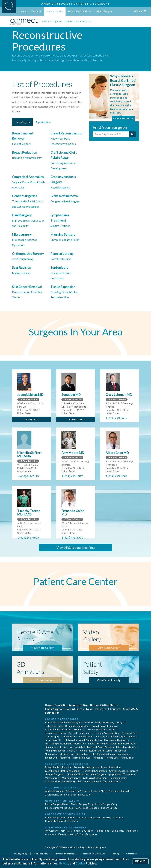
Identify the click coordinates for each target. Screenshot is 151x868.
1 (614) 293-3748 (116, 476)
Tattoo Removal (81, 758)
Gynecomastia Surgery (117, 740)
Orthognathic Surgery (95, 778)
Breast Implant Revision (58, 729)
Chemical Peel (130, 733)
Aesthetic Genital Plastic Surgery (63, 722)
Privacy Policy (21, 854)
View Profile (31, 419)
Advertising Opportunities (60, 817)
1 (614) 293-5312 (72, 476)
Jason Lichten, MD (30, 395)
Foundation (52, 713)
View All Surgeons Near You (76, 548)
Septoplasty (69, 781)
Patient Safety (75, 709)
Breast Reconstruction (86, 767)
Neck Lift (72, 751)
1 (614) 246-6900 (28, 537)
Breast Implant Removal (105, 726)
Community (118, 831)
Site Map (116, 854)
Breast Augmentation (77, 726)
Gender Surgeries (55, 774)
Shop (77, 831)
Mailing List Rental (113, 817)
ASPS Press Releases (87, 808)
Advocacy (50, 834)
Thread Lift (111, 758)
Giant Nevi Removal (78, 774)
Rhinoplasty (83, 754)
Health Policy (76, 834)
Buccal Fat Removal (56, 733)
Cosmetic (37, 11)
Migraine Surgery (71, 778)
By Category (22, 122)
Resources (91, 834)
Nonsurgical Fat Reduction (60, 754)
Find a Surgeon (105, 11)
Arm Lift (89, 722)
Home (24, 11)
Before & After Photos (80, 11)
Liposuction (51, 747)
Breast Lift (79, 729)
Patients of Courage (108, 709)
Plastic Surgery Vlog (106, 804)
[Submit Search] (132, 134)
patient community (78, 21)
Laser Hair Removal (99, 743)
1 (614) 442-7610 (28, 476)
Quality (62, 834)
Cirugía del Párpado (119, 791)
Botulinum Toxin (54, 726)
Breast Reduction (97, 729)
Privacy (64, 863)
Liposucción (85, 795)
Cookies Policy (41, 854)
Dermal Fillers (87, 736)
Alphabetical (43, 122)
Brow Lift (114, 729)
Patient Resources (123, 118)
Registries (132, 831)
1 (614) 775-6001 (72, 537)
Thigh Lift (98, 758)
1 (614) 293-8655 (116, 418)
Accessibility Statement (94, 854)
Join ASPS (66, 831)
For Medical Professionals (66, 827)
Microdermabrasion (127, 747)
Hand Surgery (98, 774)
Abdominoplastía (54, 791)
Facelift (133, 736)
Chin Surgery (52, 736)
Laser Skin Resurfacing (124, 743)
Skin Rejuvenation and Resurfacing (111, 754)
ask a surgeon (52, 21)
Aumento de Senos (76, 791)
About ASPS (130, 709)
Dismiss (140, 861)
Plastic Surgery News (57, 804)
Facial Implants (53, 740)
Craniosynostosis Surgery (123, 771)
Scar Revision (52, 781)
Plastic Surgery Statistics (59, 808)
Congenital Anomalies (95, 771)
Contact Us (131, 854)
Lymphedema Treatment (122, 774)
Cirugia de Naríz (98, 791)
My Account (52, 831)
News (90, 709)
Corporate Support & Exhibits (61, 821)
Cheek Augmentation (108, 733)
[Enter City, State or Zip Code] (111, 134)
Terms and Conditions (65, 854)
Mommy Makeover (55, 751)
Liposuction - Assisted (73, 747)
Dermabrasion (69, 736)
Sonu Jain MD (71, 395)
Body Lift (122, 722)
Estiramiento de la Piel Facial (60, 795)
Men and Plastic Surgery (101, 747)
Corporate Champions (89, 817)
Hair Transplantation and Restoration (66, 743)
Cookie (80, 863)
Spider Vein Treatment (58, 758)
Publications (102, 831)
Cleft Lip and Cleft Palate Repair (63, 771)
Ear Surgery (103, 736)
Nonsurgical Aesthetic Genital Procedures (103, 751)
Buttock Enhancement (81, 733)
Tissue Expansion (113, 781)
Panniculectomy (119, 778)
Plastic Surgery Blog (82, 804)
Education (88, 831)
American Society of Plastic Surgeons (75, 4)
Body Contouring (105, 722)
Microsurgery (52, 778)
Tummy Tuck (127, 758)
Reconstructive (55, 11)
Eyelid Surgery (119, 736)
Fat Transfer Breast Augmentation (83, 740)
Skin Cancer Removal (89, 781)
